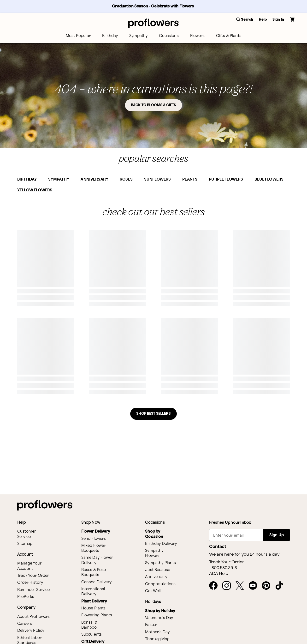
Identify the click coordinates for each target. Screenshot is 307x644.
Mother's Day (157, 632)
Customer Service (27, 534)
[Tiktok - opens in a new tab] (281, 586)
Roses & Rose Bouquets (94, 572)
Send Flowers (94, 539)
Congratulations (160, 584)
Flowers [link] (197, 36)
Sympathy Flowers (154, 553)
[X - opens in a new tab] (242, 586)
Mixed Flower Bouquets (94, 548)
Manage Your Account (30, 566)
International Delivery (93, 592)
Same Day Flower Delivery (97, 560)
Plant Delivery (94, 601)
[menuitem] (78, 36)
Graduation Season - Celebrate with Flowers (153, 6)
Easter (151, 625)
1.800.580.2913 (223, 568)
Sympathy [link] (138, 36)
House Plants (94, 608)
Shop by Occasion (154, 534)
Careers (25, 624)
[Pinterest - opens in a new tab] (268, 586)
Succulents (92, 635)
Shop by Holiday (160, 611)
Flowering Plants (97, 615)
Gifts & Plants (229, 36)
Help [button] (263, 20)
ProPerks (26, 597)
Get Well (153, 591)
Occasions (169, 36)
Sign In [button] (278, 20)
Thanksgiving (157, 639)
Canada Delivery (96, 582)
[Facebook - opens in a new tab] (215, 586)
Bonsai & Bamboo (89, 625)
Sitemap (25, 544)
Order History (30, 583)
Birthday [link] (110, 36)
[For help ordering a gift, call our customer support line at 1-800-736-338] (153, 23)
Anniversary (156, 577)
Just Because (158, 570)
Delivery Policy (31, 631)
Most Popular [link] (78, 36)
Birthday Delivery (161, 544)
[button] (245, 20)
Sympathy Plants (160, 563)
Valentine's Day (159, 618)
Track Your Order (33, 576)
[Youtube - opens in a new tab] (255, 586)
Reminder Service (33, 590)
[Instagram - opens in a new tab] (228, 586)
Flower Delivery (96, 532)
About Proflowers (33, 617)
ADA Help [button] (219, 574)
